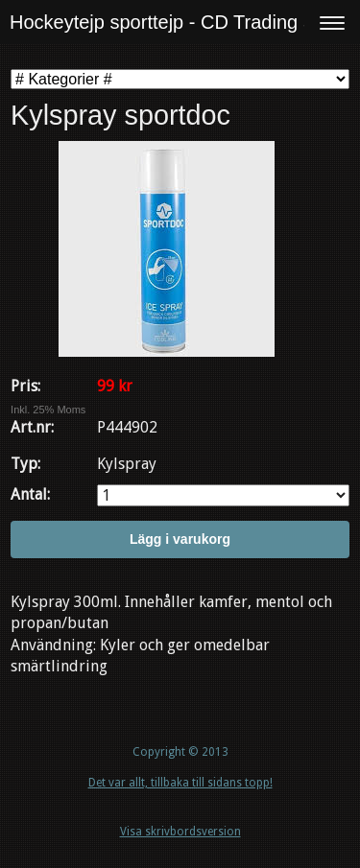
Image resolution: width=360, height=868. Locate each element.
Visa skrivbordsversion (180, 832)
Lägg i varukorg (180, 539)
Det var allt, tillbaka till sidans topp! (180, 783)
